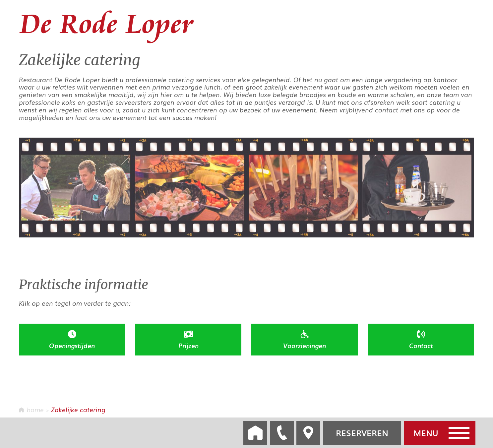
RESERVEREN (362, 433)
